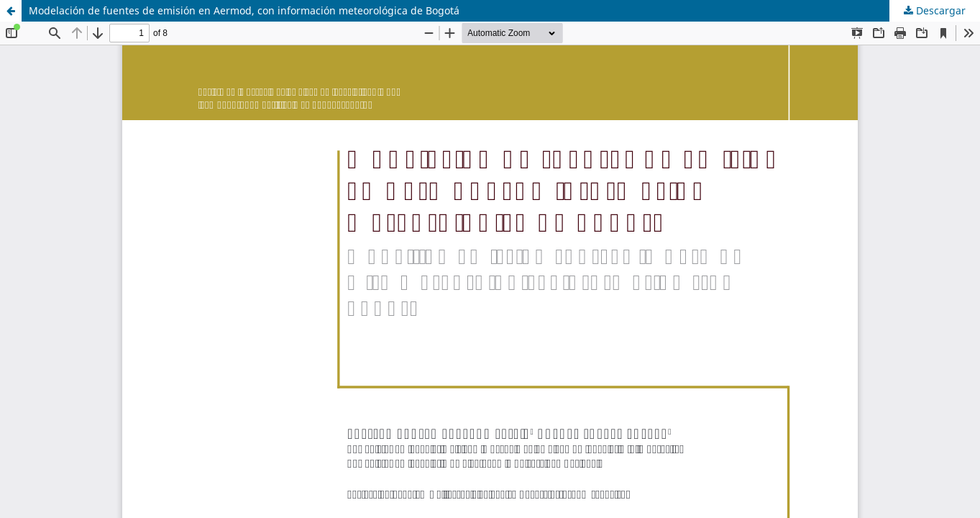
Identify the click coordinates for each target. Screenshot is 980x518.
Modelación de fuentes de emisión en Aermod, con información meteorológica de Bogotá (244, 10)
